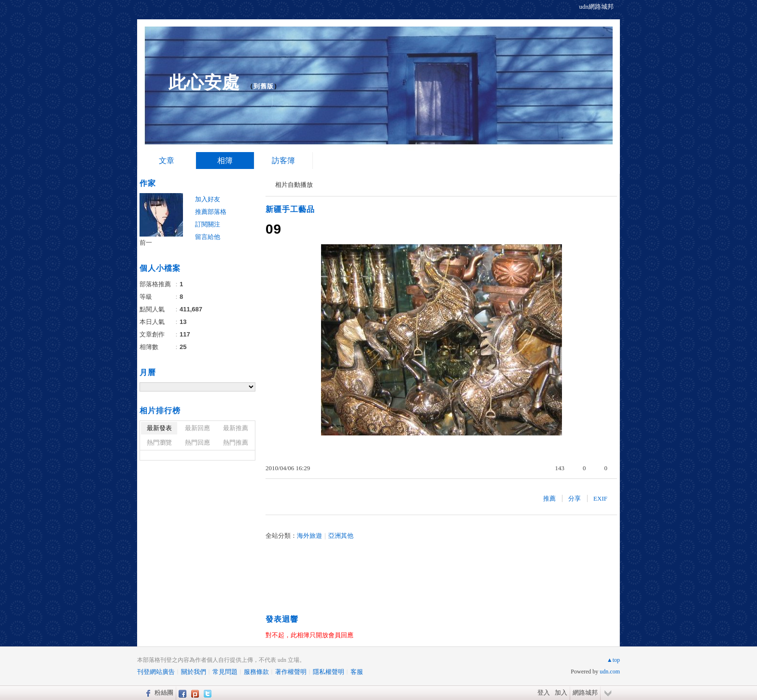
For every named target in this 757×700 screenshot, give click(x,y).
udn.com (610, 672)
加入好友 (208, 199)
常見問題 (225, 672)
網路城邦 (585, 693)
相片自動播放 (294, 185)
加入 (561, 693)
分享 (575, 498)
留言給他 (208, 237)
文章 (167, 161)
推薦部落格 (211, 212)
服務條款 (256, 672)
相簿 (225, 161)
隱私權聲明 (329, 672)
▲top (613, 660)
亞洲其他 (341, 536)
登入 (544, 693)
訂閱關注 (208, 224)
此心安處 (204, 82)
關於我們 (194, 672)
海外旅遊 (309, 536)
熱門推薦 (236, 442)
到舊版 (264, 86)
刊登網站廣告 (156, 672)
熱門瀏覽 (159, 442)
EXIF (600, 498)
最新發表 (159, 428)
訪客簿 (283, 161)
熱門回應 (197, 442)
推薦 (549, 498)
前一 (146, 243)
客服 (357, 672)
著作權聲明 (291, 672)
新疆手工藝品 (290, 209)
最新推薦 (236, 428)
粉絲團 (164, 693)
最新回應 (197, 428)
